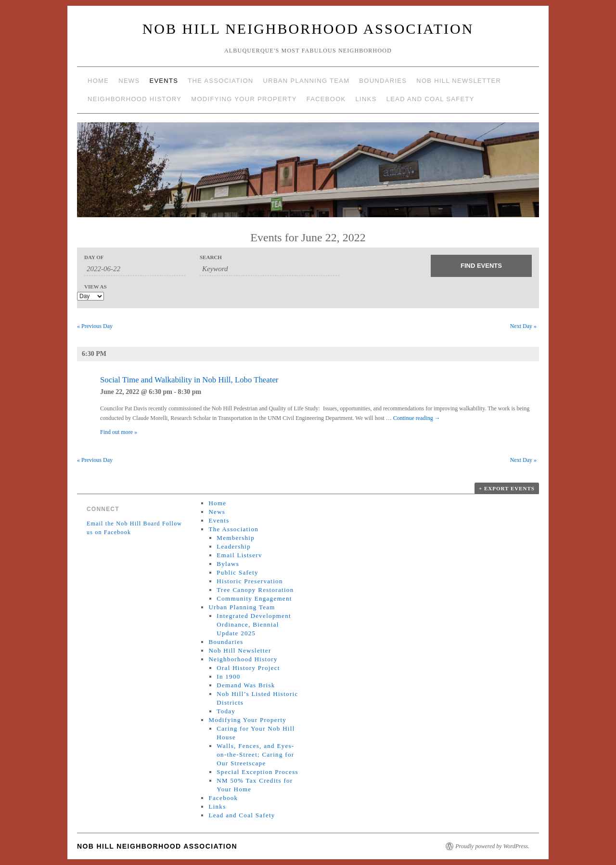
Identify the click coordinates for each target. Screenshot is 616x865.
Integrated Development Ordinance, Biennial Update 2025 (254, 624)
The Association (220, 81)
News (129, 81)
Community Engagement (254, 598)
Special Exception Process (257, 772)
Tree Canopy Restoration (255, 590)
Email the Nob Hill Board (123, 524)
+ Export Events (507, 488)
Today (226, 711)
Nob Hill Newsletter (459, 81)
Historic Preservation (250, 581)
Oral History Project (248, 668)
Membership (236, 538)
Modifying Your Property (244, 99)
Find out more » (119, 432)
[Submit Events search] (481, 266)
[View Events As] (90, 296)
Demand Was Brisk (246, 685)
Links (366, 99)
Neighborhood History (135, 99)
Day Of (94, 257)
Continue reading (417, 418)
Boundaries (383, 81)
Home (98, 81)
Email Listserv (239, 555)
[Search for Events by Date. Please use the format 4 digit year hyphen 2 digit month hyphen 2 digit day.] (135, 269)
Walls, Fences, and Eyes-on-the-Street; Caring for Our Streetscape (255, 754)
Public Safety (237, 572)
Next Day (523, 326)
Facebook (326, 99)
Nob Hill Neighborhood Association (308, 29)
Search (211, 257)
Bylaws (228, 564)
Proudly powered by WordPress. (492, 846)
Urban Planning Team (307, 81)
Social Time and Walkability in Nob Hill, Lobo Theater (189, 380)
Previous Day (95, 326)
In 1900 (228, 676)
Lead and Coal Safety (430, 99)
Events (164, 81)
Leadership (234, 546)
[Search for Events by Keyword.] (269, 269)
